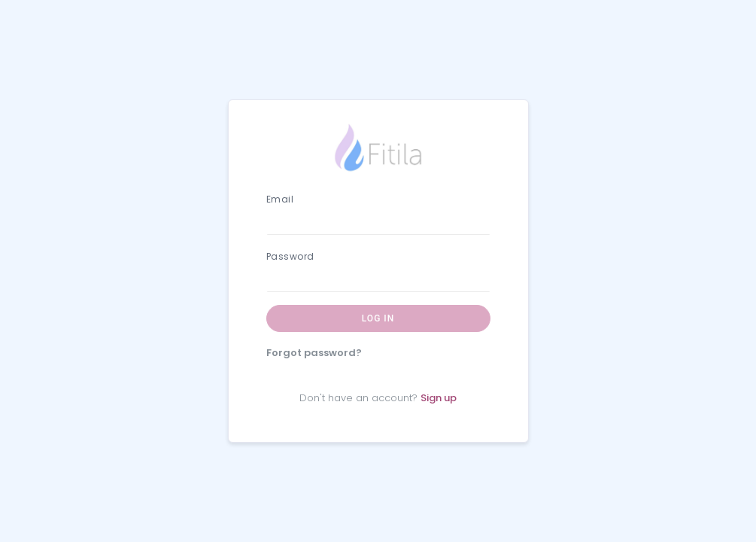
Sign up (439, 398)
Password (290, 256)
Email (280, 199)
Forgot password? (314, 353)
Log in (378, 318)
